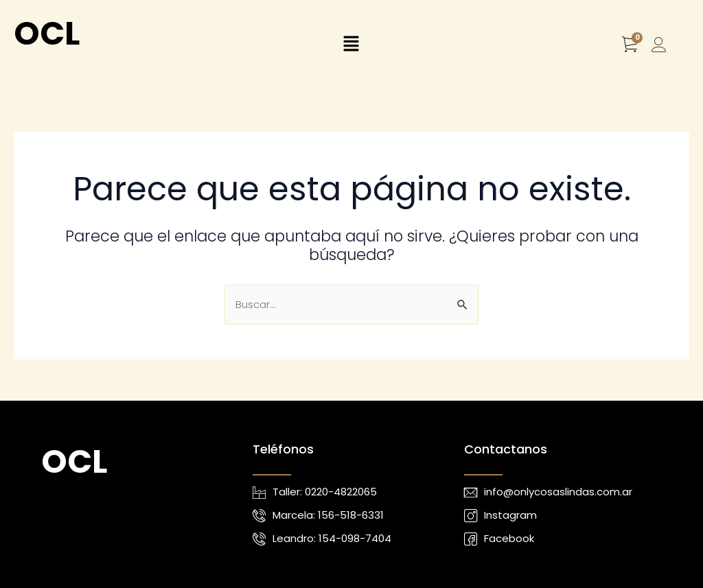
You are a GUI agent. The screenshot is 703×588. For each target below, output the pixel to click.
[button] (351, 45)
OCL (47, 33)
